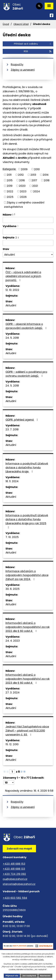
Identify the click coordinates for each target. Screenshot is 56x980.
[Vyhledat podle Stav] (28, 255)
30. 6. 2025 (13, 589)
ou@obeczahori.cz (15, 879)
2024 (37, 191)
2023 (23, 191)
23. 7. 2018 (12, 429)
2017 (34, 180)
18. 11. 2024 (12, 481)
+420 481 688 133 (14, 869)
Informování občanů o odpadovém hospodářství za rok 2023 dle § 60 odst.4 (28, 679)
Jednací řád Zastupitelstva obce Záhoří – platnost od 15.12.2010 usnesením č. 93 (27, 731)
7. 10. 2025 (12, 537)
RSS (38, 51)
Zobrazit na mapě (19, 849)
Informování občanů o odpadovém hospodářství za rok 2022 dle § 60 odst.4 (28, 627)
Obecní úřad (21, 24)
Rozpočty (17, 64)
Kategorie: (9, 169)
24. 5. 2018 (12, 338)
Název (8, 215)
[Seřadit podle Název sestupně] (15, 215)
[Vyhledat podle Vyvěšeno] (28, 232)
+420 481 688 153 (14, 864)
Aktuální (11, 305)
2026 (23, 197)
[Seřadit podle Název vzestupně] (15, 214)
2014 (46, 175)
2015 (10, 180)
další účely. (39, 960)
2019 (10, 186)
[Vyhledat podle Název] (28, 220)
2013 (33, 175)
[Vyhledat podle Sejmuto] (28, 243)
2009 (24, 169)
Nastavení (45, 976)
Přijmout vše (12, 976)
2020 (22, 186)
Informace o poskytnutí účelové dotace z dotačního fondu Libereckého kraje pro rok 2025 (27, 521)
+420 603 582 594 (15, 898)
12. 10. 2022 (12, 290)
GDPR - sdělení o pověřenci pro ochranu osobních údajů (26, 374)
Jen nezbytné (29, 976)
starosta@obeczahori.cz (19, 884)
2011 (9, 175)
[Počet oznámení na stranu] (9, 783)
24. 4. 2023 (13, 641)
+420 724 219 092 (14, 874)
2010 (37, 169)
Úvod (6, 24)
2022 (10, 191)
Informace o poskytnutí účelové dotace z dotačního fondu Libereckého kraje (27, 467)
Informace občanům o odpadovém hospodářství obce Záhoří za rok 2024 (27, 575)
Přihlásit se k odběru (33, 44)
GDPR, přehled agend (22, 420)
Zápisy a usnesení (23, 70)
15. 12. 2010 (12, 744)
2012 (21, 175)
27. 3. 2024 (13, 692)
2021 (35, 186)
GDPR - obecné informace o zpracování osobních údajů (27, 326)
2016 (22, 180)
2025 (10, 197)
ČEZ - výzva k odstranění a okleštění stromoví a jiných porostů (23, 276)
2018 (47, 180)
